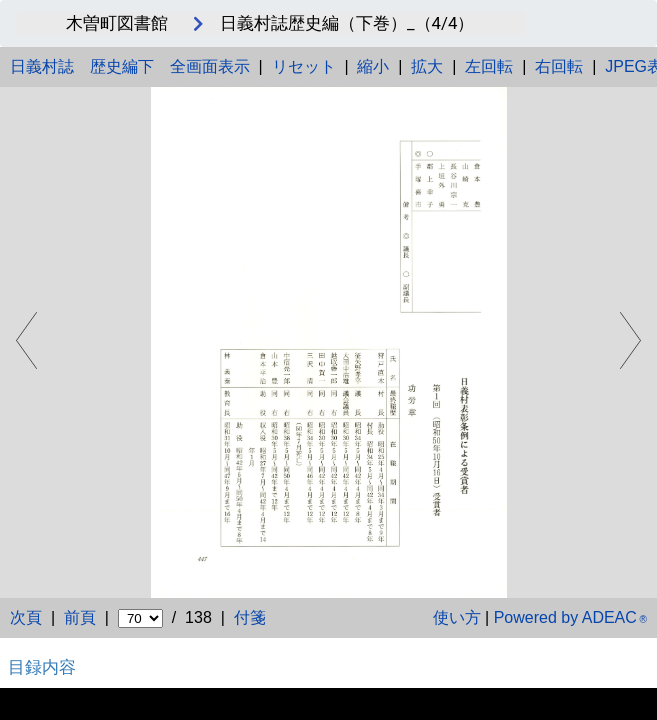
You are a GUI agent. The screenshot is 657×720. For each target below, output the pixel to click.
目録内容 (42, 667)
